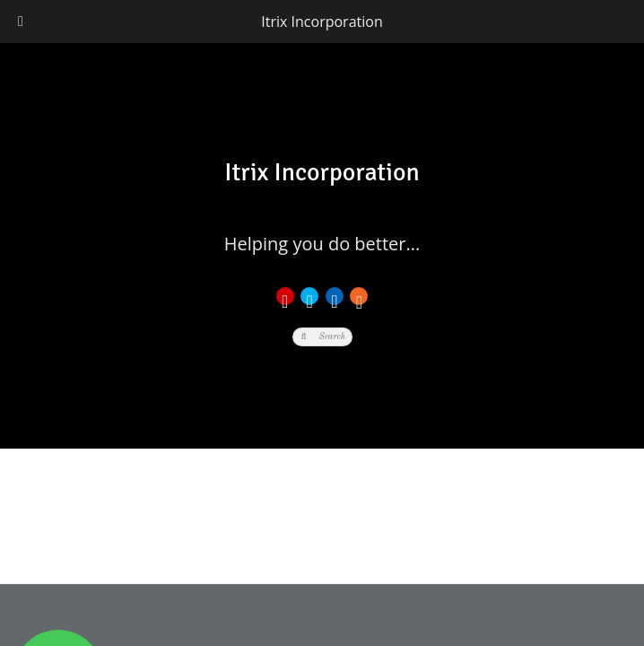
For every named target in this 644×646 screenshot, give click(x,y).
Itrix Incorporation (322, 22)
